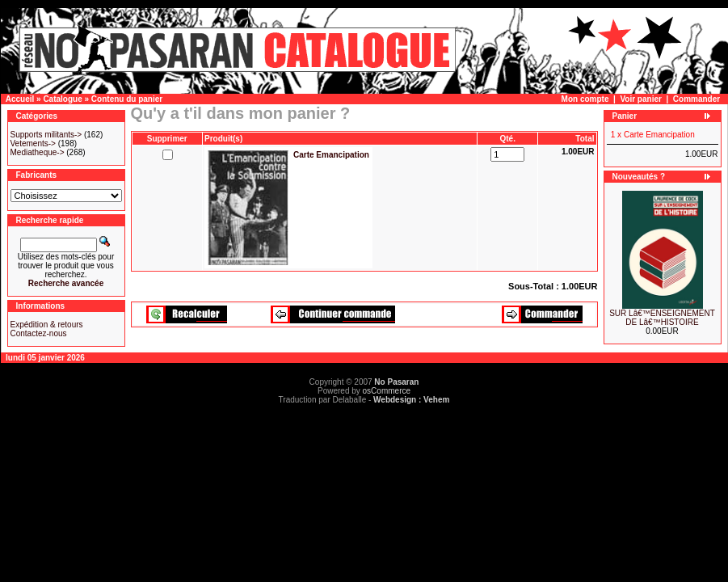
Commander (696, 99)
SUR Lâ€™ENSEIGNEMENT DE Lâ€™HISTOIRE (662, 318)
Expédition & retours (47, 325)
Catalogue (62, 99)
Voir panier (641, 99)
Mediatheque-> (38, 152)
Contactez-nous (39, 333)
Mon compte (585, 99)
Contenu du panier (127, 99)
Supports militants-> (46, 135)
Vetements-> (33, 143)
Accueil (20, 99)
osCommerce (387, 391)
